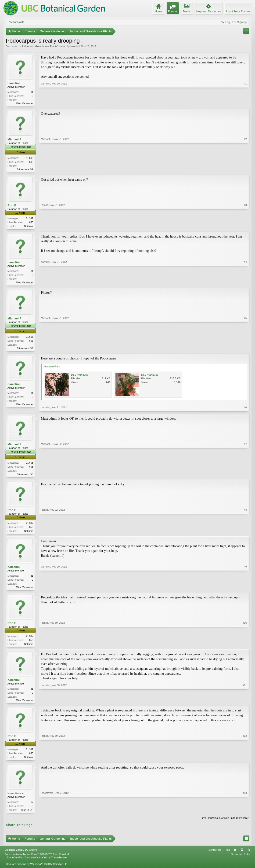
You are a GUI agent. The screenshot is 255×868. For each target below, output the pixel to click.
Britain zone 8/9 (25, 170)
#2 (245, 169)
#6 (245, 410)
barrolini (75, 46)
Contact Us (215, 855)
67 (32, 807)
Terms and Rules (241, 860)
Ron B (12, 206)
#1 (245, 103)
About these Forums (238, 11)
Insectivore (16, 798)
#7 (245, 476)
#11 (245, 704)
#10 (245, 647)
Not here (29, 227)
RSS (249, 855)
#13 (245, 814)
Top (242, 855)
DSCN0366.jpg (150, 377)
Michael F (14, 140)
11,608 (30, 159)
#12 (245, 761)
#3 (245, 227)
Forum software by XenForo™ (37, 860)
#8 (245, 533)
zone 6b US (27, 815)
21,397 (30, 219)
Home (235, 855)
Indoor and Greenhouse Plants (40, 46)
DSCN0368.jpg (80, 377)
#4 (245, 283)
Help (227, 855)
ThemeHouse (59, 863)
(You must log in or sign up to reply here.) (226, 823)
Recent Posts (16, 22)
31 (32, 92)
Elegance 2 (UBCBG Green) (21, 855)
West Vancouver (25, 104)
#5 (245, 350)
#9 (245, 590)
